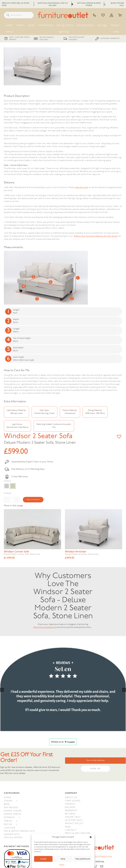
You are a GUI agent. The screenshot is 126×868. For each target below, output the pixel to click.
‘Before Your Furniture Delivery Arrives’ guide (95, 236)
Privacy (62, 865)
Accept (43, 859)
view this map (81, 187)
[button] (91, 837)
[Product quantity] (12, 499)
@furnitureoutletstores (45, 627)
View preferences (83, 859)
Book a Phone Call (114, 4)
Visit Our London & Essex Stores (86, 4)
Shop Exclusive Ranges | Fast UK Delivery (53, 4)
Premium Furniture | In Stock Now (16, 4)
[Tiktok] (96, 866)
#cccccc (7, 486)
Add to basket (33, 499)
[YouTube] (102, 866)
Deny (63, 859)
